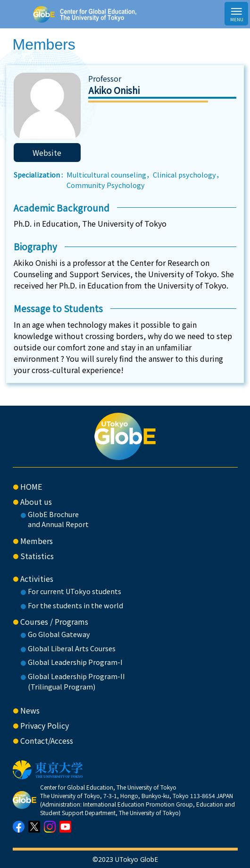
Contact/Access (47, 740)
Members (37, 541)
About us (36, 502)
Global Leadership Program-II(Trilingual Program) (76, 681)
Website (47, 153)
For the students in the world (75, 605)
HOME (31, 486)
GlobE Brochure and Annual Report (58, 519)
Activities (37, 579)
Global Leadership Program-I (75, 662)
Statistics (37, 556)
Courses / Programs (54, 621)
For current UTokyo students (75, 591)
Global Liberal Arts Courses (72, 648)
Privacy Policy (45, 725)
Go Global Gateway (59, 634)
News (30, 710)
